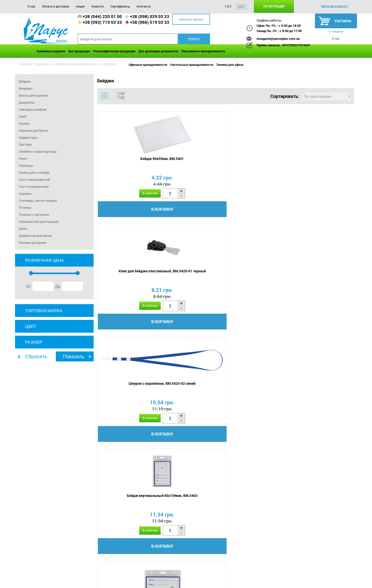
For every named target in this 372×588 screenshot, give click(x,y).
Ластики (25, 144)
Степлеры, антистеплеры (38, 201)
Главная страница (34, 64)
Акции (80, 6)
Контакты (144, 6)
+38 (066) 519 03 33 (150, 22)
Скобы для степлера (34, 172)
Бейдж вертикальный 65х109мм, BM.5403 (320, 163)
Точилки (25, 208)
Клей (22, 116)
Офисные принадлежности (148, 65)
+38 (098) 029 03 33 (150, 16)
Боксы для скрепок (33, 95)
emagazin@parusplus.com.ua (278, 39)
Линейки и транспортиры (38, 151)
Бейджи (25, 81)
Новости (98, 6)
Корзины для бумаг (33, 130)
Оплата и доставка (56, 6)
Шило (23, 229)
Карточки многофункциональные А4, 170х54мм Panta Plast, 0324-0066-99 (320, 399)
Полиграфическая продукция (114, 51)
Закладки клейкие (33, 109)
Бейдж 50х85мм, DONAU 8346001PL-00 (256, 395)
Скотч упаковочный (34, 186)
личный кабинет (335, 7)
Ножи (23, 158)
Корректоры (28, 137)
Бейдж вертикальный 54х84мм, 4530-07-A (320, 279)
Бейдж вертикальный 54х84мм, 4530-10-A (129, 395)
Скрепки (25, 193)
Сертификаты (120, 6)
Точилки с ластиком (34, 215)
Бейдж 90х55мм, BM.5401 (129, 160)
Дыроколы (27, 102)
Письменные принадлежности (203, 51)
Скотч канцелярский (34, 179)
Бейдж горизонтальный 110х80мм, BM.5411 (256, 279)
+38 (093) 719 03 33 (102, 22)
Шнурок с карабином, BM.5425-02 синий (256, 163)
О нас (31, 6)
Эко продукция (79, 51)
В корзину (129, 211)
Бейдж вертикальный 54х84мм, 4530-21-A (192, 395)
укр (228, 7)
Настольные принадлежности (192, 65)
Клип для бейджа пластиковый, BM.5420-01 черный (192, 163)
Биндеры (26, 88)
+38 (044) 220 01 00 (102, 16)
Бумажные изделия (51, 51)
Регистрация (274, 6)
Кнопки (24, 123)
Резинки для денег (33, 243)
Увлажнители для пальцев (39, 222)
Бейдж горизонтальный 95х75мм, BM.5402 (129, 279)
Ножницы (26, 165)
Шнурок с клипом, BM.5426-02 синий (192, 279)
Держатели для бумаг (35, 236)
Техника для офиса (230, 65)
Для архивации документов (158, 51)
